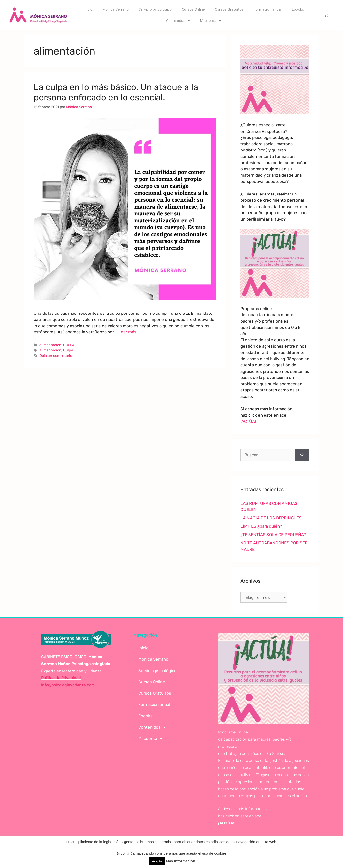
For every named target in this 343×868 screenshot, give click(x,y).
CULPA (69, 345)
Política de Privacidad (61, 678)
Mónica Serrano (116, 9)
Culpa (68, 350)
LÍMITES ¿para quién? (261, 526)
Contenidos (178, 21)
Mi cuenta (211, 21)
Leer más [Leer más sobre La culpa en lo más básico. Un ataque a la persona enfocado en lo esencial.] (127, 332)
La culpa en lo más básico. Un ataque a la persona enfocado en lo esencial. (116, 92)
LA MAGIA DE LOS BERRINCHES (271, 518)
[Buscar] (302, 455)
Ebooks (298, 9)
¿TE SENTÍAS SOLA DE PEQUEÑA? (273, 535)
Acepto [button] (157, 861)
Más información (180, 861)
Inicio (88, 9)
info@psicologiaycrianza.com (68, 685)
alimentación (50, 345)
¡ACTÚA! (248, 421)
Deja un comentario (56, 356)
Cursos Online (193, 9)
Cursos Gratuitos (229, 9)
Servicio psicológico (155, 9)
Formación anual (268, 9)
